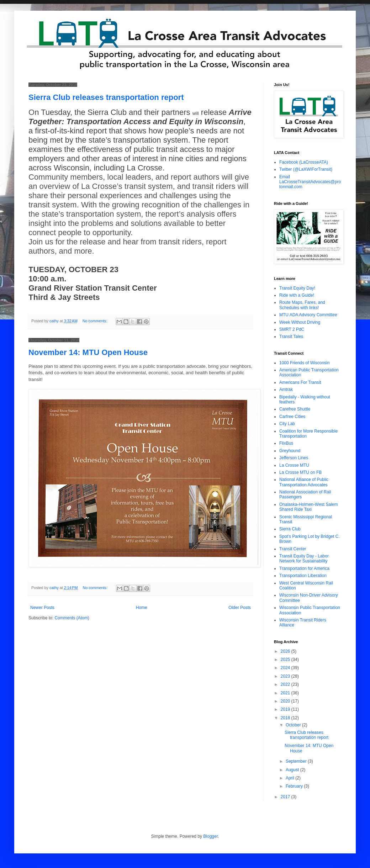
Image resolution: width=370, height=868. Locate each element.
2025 (286, 660)
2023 (286, 676)
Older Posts (240, 608)
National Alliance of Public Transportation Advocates (304, 482)
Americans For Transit (300, 382)
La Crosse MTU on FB (300, 472)
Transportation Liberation (303, 576)
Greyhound (290, 451)
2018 (286, 718)
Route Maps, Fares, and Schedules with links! (302, 305)
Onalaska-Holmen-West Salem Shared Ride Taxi (309, 507)
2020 (286, 701)
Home (142, 608)
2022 (286, 684)
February (295, 786)
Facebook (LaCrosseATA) (304, 162)
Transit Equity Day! (297, 288)
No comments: (96, 321)
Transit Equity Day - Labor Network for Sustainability (304, 559)
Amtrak (286, 390)
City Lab (287, 424)
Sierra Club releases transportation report (106, 97)
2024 (286, 668)
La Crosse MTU (294, 465)
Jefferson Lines (294, 458)
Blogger (210, 836)
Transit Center (293, 549)
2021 (286, 693)
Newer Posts (42, 608)
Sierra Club (290, 529)
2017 (286, 797)
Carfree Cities (292, 417)
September (297, 761)
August (293, 770)
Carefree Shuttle (295, 409)
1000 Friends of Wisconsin (304, 363)
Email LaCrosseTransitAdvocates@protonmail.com (310, 182)
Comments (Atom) (72, 618)
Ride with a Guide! (297, 295)
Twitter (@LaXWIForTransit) (306, 169)
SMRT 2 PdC (292, 329)
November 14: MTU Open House (88, 352)
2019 (286, 709)
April (290, 778)
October (294, 725)
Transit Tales (291, 337)
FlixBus (286, 443)
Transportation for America (304, 568)
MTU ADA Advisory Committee (308, 315)
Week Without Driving (300, 322)
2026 (286, 651)
